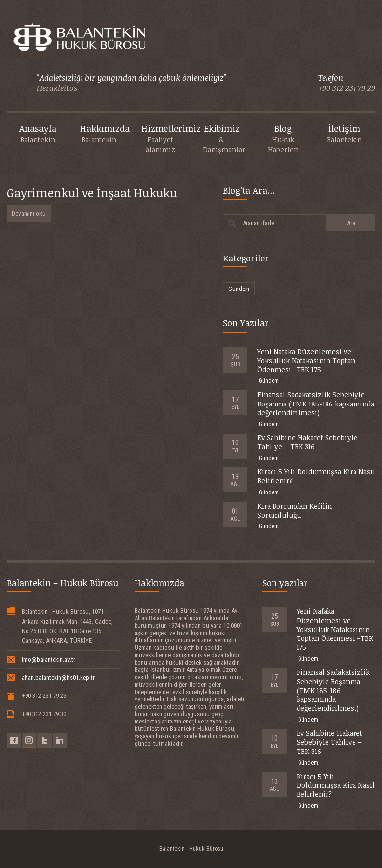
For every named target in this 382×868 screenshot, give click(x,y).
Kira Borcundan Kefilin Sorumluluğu (295, 510)
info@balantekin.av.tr (48, 659)
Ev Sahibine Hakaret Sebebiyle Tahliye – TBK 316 (307, 442)
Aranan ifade (258, 223)
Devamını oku (29, 214)
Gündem (239, 289)
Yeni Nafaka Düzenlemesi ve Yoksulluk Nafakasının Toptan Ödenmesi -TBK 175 (306, 361)
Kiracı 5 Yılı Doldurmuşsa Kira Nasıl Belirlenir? (316, 476)
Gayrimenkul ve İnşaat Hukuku (92, 192)
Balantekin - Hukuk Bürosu (191, 849)
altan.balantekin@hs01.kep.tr (58, 678)
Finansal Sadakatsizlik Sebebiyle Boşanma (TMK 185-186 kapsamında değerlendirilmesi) (316, 403)
